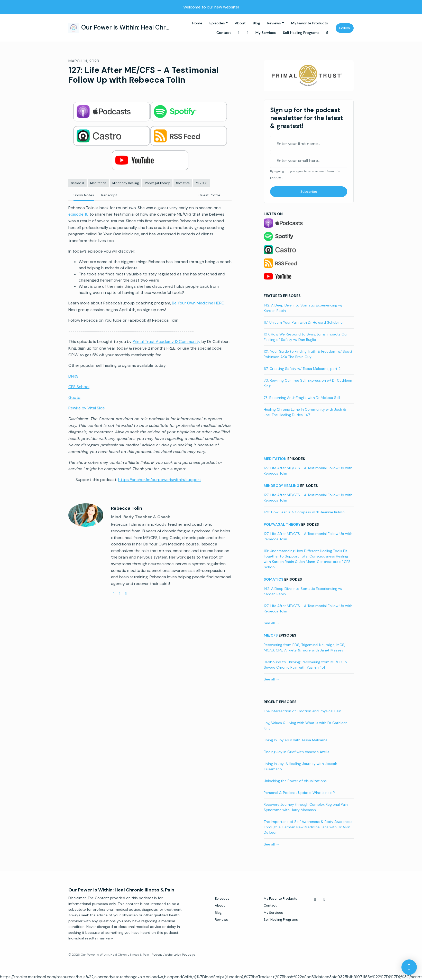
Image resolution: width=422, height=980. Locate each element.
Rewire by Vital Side (87, 408)
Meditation (275, 459)
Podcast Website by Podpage (173, 955)
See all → (272, 623)
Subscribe (309, 191)
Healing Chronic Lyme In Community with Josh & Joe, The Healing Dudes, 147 (305, 412)
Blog (256, 23)
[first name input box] (309, 143)
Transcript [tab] (109, 195)
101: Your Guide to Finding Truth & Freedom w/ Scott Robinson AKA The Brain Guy (308, 354)
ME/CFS (271, 635)
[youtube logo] (120, 594)
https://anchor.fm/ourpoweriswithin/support (160, 480)
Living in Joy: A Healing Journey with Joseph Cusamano (300, 766)
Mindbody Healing (282, 486)
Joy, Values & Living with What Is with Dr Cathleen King (306, 726)
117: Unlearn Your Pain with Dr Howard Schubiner (304, 322)
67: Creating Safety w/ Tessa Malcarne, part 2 (302, 369)
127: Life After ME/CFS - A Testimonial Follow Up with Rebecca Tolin (308, 471)
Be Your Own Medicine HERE (198, 303)
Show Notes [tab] (84, 195)
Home (197, 23)
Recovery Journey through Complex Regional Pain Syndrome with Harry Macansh (306, 807)
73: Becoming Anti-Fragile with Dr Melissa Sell (302, 398)
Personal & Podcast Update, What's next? (299, 793)
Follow (345, 28)
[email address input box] (309, 160)
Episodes (217, 23)
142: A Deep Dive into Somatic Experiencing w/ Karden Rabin (303, 308)
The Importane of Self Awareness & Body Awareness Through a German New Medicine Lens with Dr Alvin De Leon (308, 827)
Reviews (274, 23)
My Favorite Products (310, 23)
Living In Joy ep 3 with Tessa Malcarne (296, 740)
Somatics (274, 579)
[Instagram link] (247, 33)
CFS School (79, 387)
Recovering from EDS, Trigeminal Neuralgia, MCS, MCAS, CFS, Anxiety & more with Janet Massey (304, 647)
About (240, 23)
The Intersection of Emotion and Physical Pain (302, 711)
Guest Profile (209, 195)
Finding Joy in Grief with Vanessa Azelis (296, 752)
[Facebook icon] (315, 899)
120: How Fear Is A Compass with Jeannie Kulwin (304, 512)
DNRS (73, 376)
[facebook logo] (126, 594)
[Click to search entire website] (327, 33)
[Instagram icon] (324, 899)
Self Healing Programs (301, 33)
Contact (224, 33)
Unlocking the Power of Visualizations (295, 781)
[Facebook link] (239, 33)
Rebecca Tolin (127, 508)
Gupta (74, 397)
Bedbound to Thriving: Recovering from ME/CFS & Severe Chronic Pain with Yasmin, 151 (306, 665)
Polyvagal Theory (282, 524)
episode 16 (78, 214)
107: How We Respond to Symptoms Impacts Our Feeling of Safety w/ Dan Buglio (306, 337)
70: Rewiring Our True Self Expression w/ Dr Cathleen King (308, 383)
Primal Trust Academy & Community (167, 342)
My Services (266, 33)
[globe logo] (114, 594)
